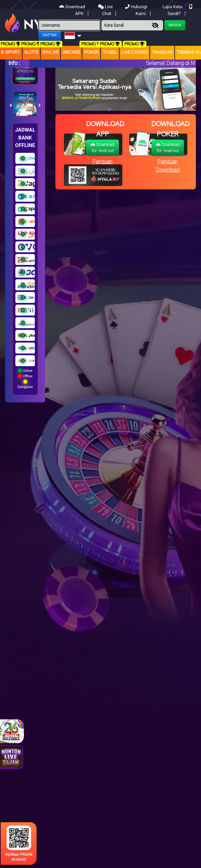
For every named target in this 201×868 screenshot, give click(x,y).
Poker (91, 52)
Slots (31, 52)
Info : (14, 63)
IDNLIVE (50, 52)
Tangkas (162, 52)
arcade (71, 52)
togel (110, 52)
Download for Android (102, 148)
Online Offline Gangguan (25, 379)
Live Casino (135, 52)
